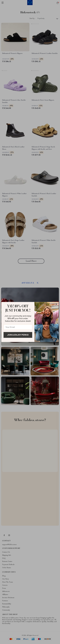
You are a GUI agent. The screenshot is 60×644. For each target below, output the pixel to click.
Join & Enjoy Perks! (18, 335)
